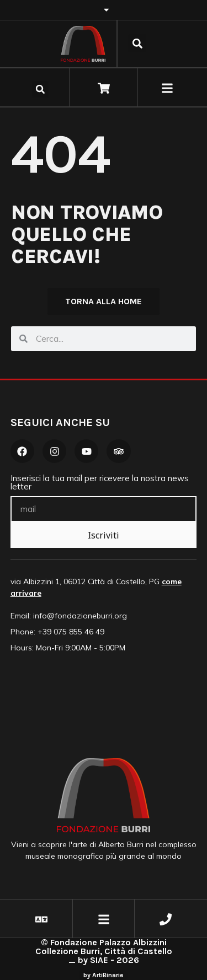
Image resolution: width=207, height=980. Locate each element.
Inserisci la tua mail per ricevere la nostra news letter (100, 483)
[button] (137, 43)
